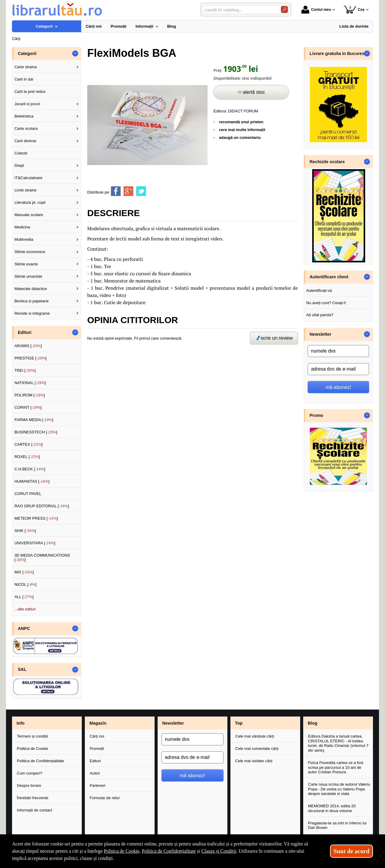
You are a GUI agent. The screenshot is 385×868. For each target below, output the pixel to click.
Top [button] (239, 723)
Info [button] (20, 723)
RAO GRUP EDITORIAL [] (42, 506)
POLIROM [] (30, 395)
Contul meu (316, 10)
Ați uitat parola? (320, 315)
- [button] (75, 53)
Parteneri (98, 785)
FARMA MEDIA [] (34, 420)
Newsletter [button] (320, 334)
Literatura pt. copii (30, 202)
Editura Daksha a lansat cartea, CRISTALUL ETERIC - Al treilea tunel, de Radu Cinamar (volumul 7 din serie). (338, 743)
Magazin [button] (98, 723)
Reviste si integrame (32, 313)
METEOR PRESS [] (36, 518)
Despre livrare (29, 785)
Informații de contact (34, 810)
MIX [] (24, 572)
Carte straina (26, 67)
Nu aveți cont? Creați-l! (326, 303)
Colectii (21, 153)
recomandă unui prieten (241, 122)
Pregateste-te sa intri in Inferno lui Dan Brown (337, 825)
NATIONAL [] (30, 383)
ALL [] (24, 597)
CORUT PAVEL (28, 494)
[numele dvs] (338, 351)
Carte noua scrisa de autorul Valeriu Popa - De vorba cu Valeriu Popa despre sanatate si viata (339, 789)
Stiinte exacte (26, 264)
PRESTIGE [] (31, 358)
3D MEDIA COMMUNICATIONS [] (42, 558)
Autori (95, 773)
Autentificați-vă (319, 290)
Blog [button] (313, 723)
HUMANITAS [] (32, 481)
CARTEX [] (29, 444)
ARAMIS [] (28, 346)
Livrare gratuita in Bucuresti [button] (338, 53)
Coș (354, 9)
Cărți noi (97, 736)
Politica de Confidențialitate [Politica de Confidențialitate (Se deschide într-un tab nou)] (169, 851)
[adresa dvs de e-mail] (338, 369)
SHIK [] (25, 531)
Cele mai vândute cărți (255, 736)
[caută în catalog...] (239, 10)
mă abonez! (339, 387)
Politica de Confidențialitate (40, 761)
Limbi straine (26, 190)
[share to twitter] (141, 191)
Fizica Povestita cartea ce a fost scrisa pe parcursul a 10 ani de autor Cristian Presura (336, 767)
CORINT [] (28, 407)
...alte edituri (25, 609)
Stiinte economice (30, 252)
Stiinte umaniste (28, 276)
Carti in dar (24, 79)
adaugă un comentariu (240, 138)
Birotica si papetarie (32, 301)
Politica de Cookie (32, 749)
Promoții (97, 749)
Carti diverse (25, 141)
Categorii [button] (27, 53)
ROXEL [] (27, 457)
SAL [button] (22, 669)
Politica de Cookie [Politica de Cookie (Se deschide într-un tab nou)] (122, 851)
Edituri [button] (25, 332)
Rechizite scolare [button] (327, 162)
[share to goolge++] (128, 191)
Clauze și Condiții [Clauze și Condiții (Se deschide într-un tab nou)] (219, 851)
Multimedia (24, 239)
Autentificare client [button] (329, 277)
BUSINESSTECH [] (36, 432)
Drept (19, 165)
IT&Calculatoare (28, 178)
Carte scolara (26, 128)
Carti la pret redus (30, 92)
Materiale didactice (31, 289)
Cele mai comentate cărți (257, 749)
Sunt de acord (351, 851)
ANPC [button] (24, 628)
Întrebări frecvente (33, 798)
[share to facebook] (116, 191)
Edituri (95, 761)
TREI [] (25, 370)
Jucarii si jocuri (27, 104)
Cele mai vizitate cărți (254, 761)
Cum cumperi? (30, 773)
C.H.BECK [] (30, 469)
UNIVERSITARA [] (35, 543)
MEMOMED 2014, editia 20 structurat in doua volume (332, 808)
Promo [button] (316, 415)
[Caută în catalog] (284, 9)
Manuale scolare (29, 215)
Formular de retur (105, 798)
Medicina (22, 227)
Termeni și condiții (32, 736)
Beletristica (24, 116)
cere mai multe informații (242, 130)
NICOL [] (25, 584)
